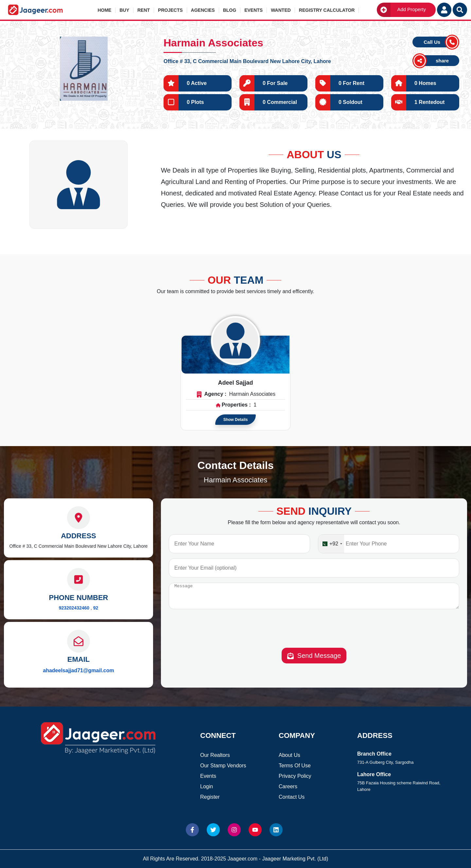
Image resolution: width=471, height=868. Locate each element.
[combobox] (331, 544)
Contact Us (292, 797)
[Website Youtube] (255, 830)
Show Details (236, 420)
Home (104, 10)
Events (253, 10)
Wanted (281, 10)
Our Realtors (215, 755)
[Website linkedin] (276, 830)
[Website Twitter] (213, 830)
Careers (288, 786)
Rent (144, 10)
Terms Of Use (295, 766)
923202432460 (74, 608)
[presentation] (314, 635)
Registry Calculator (327, 10)
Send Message (314, 661)
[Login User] (444, 10)
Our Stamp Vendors (223, 766)
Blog (230, 10)
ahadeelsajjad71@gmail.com (78, 670)
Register (210, 797)
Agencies (203, 10)
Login (207, 786)
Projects (170, 10)
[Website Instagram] (234, 830)
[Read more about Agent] (235, 341)
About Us (289, 755)
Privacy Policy (295, 776)
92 (96, 608)
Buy (124, 10)
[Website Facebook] (192, 830)
